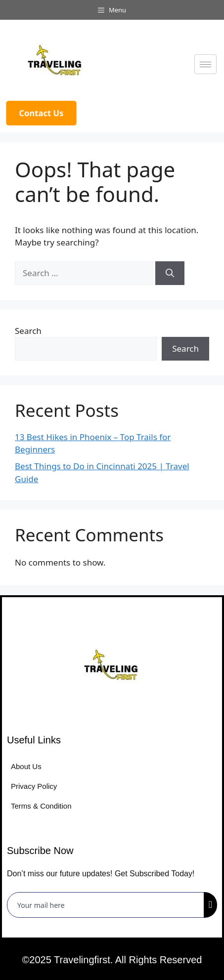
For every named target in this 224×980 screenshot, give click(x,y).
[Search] (170, 273)
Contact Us (41, 113)
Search (28, 331)
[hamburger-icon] (205, 64)
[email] (106, 905)
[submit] (210, 905)
